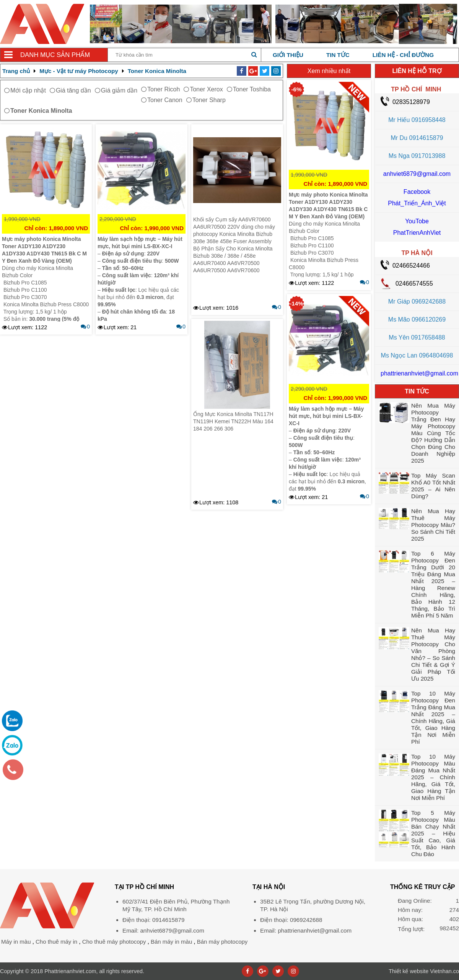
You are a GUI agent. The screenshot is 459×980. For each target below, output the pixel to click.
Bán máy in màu (171, 942)
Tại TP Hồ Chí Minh (144, 887)
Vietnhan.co (424, 971)
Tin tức (338, 55)
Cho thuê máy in (56, 942)
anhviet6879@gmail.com (417, 174)
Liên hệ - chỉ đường (403, 55)
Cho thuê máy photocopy (114, 942)
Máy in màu (16, 942)
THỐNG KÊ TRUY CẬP (422, 887)
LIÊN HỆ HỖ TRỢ (417, 71)
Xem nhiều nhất (329, 71)
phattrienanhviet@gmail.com (419, 373)
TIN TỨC (417, 391)
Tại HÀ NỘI (269, 887)
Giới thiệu (288, 55)
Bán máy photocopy (222, 942)
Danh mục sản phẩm (55, 55)
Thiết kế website (409, 971)
